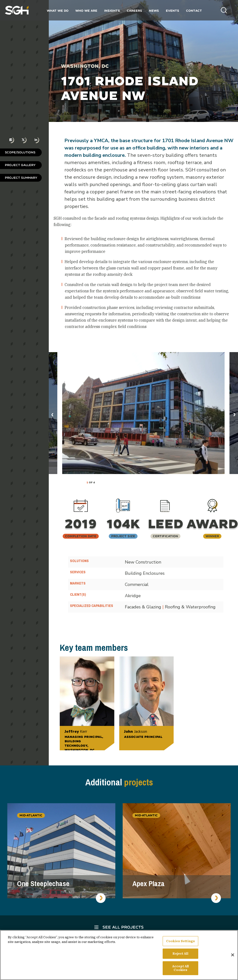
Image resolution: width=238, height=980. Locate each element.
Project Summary (21, 178)
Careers (134, 11)
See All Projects (119, 927)
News (154, 11)
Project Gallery (20, 165)
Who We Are (86, 11)
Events (173, 11)
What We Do (58, 11)
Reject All (180, 954)
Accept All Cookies (180, 968)
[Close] (233, 955)
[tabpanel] (144, 413)
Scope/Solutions (20, 152)
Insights (112, 11)
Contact (194, 11)
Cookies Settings (180, 941)
